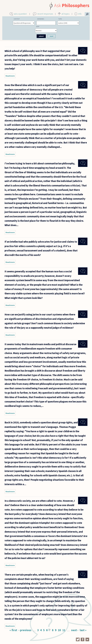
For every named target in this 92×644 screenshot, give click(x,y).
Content (17, 19)
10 (59, 630)
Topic (60, 19)
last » (83, 630)
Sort (38, 26)
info (80, 14)
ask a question (20, 14)
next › (75, 630)
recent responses (45, 14)
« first (13, 630)
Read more (11, 76)
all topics (66, 14)
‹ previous (25, 630)
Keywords (41, 19)
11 (64, 630)
